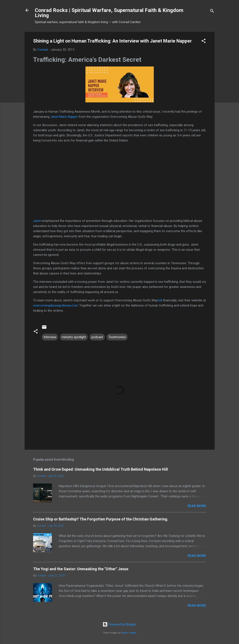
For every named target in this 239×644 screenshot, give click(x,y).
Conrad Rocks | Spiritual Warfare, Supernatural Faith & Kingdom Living (109, 13)
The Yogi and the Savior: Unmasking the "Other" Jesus (81, 569)
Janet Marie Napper (64, 117)
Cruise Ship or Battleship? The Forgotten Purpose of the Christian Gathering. (101, 519)
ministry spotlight (74, 337)
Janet (37, 221)
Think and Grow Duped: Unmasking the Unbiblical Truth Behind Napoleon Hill (100, 469)
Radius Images (129, 633)
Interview (50, 337)
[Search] (212, 12)
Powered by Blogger (119, 624)
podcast (97, 337)
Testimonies (117, 337)
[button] (204, 42)
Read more (197, 506)
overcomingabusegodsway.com (55, 305)
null (160, 300)
